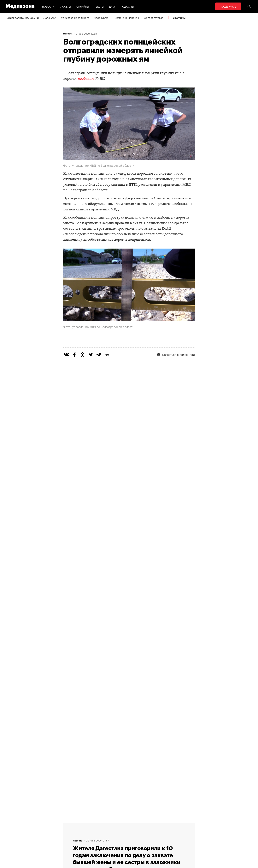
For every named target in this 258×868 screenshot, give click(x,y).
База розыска (150, 839)
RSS (98, 825)
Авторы (69, 832)
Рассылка (100, 832)
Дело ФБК (50, 17)
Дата (112, 6)
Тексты (99, 6)
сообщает (86, 79)
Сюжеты (65, 6)
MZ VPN (146, 825)
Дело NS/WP (102, 17)
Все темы (179, 18)
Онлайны (83, 6)
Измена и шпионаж (127, 17)
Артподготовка (154, 17)
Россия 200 (149, 832)
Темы (68, 825)
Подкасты (127, 6)
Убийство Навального (75, 17)
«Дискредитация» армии (23, 17)
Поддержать (228, 6)
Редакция (70, 839)
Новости (48, 6)
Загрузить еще (129, 708)
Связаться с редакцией (176, 370)
